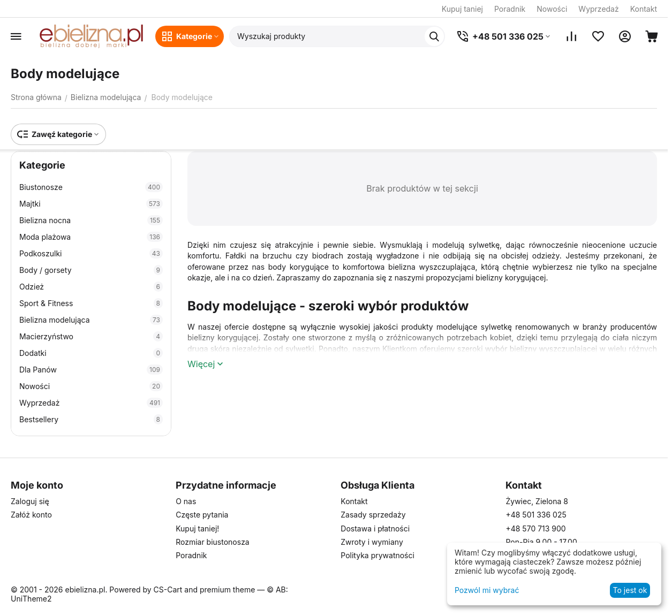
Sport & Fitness (91, 303)
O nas (186, 501)
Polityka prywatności (377, 555)
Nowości (552, 9)
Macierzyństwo (91, 336)
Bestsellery (91, 419)
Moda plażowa (91, 237)
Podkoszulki (91, 253)
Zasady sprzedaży (373, 515)
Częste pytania (202, 515)
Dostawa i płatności (375, 528)
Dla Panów (91, 370)
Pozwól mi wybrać (487, 590)
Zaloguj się (30, 501)
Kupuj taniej (462, 9)
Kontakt (644, 9)
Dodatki (91, 353)
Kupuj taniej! (197, 528)
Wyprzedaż (598, 9)
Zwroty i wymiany (372, 542)
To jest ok (630, 590)
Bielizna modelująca (91, 320)
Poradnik (510, 9)
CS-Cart (168, 590)
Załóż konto (31, 515)
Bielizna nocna (91, 220)
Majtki (91, 204)
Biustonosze (91, 187)
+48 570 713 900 (535, 528)
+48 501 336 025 (536, 515)
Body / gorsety (91, 270)
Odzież (91, 287)
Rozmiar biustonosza (213, 542)
